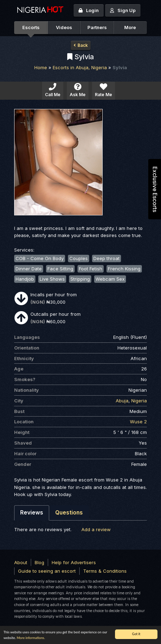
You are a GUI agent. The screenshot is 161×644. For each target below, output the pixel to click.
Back (81, 45)
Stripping (80, 279)
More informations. (31, 638)
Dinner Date (29, 269)
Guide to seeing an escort (47, 571)
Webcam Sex (110, 279)
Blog (39, 562)
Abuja (122, 401)
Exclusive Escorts (155, 189)
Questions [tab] (69, 513)
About (21, 562)
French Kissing (124, 269)
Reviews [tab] (32, 513)
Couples (79, 258)
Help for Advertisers (74, 562)
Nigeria (139, 401)
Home (41, 67)
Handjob (25, 279)
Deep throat (107, 258)
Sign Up (123, 10)
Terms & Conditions (105, 571)
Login (89, 10)
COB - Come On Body (40, 258)
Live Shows (52, 279)
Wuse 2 (138, 422)
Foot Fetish (91, 269)
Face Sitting (60, 269)
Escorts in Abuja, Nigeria (80, 67)
